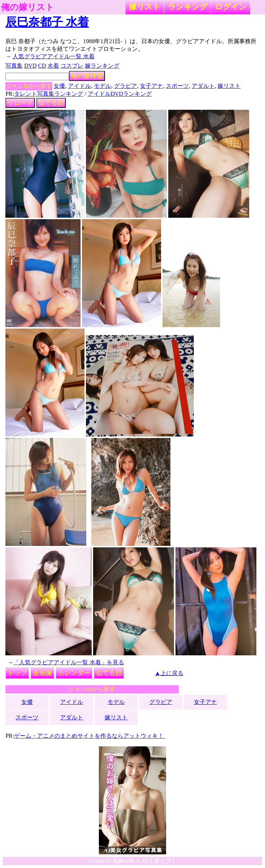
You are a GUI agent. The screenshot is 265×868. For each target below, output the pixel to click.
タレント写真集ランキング (49, 94)
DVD (30, 66)
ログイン (231, 7)
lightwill (123, 861)
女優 (59, 86)
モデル (102, 86)
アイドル (79, 86)
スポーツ (177, 86)
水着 (53, 66)
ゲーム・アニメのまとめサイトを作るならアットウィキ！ (90, 736)
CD (42, 66)
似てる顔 (51, 103)
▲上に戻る (169, 673)
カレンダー (74, 673)
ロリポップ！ (159, 861)
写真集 (14, 66)
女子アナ (151, 86)
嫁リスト (145, 7)
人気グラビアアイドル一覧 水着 (54, 56)
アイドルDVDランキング (120, 94)
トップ (17, 673)
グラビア (125, 86)
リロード (20, 103)
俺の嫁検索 (87, 76)
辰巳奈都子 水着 (47, 22)
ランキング (188, 7)
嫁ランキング (102, 66)
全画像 (42, 673)
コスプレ (72, 66)
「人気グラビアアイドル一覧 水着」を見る (69, 662)
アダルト (203, 86)
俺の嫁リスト (28, 7)
